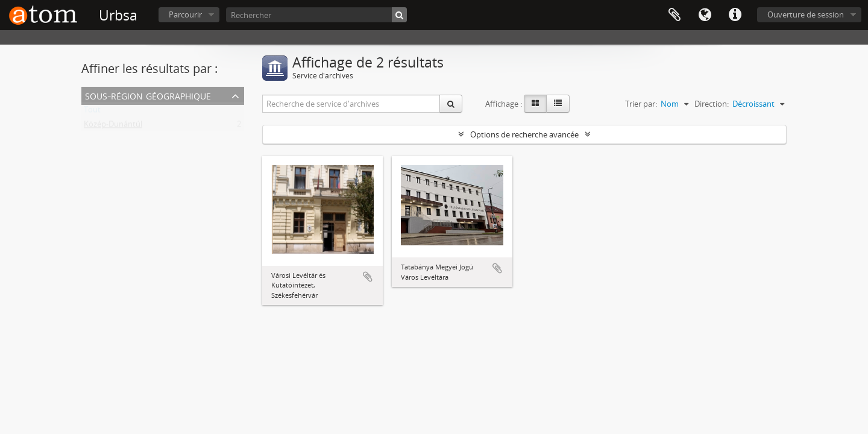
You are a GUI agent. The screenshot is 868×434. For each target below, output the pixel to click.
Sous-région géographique (148, 95)
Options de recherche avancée (524, 134)
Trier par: (641, 104)
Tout (92, 112)
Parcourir (185, 14)
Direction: (712, 104)
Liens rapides (735, 15)
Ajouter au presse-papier (368, 277)
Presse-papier (675, 15)
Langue (705, 15)
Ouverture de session (806, 14)
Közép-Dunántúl (113, 127)
